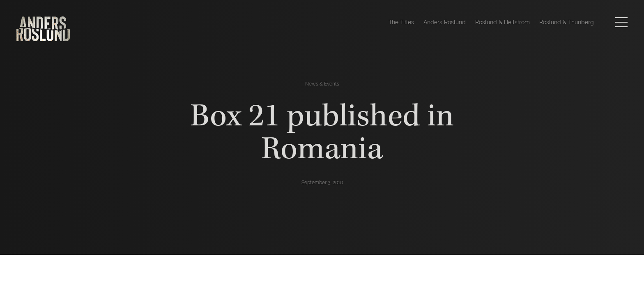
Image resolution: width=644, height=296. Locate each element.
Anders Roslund (445, 22)
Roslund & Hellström (503, 22)
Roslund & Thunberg (567, 22)
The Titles (401, 22)
